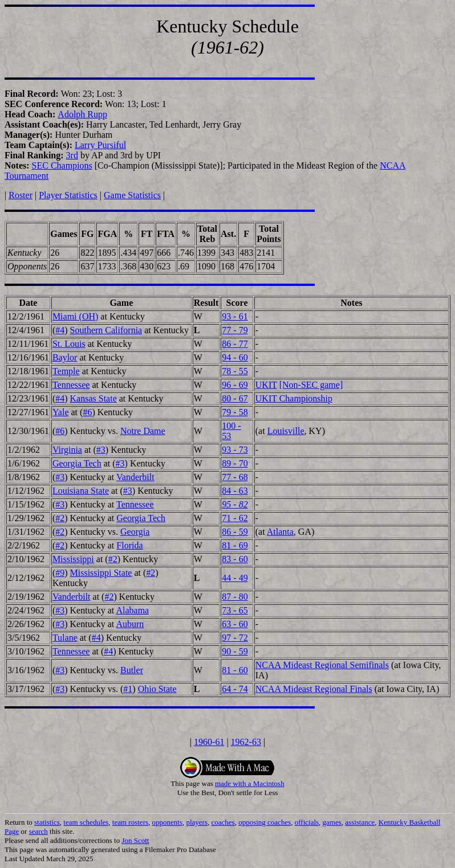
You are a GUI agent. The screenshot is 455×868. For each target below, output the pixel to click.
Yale (61, 412)
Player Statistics (68, 195)
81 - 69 (235, 545)
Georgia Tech (77, 463)
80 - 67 (235, 398)
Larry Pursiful (100, 145)
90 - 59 (235, 651)
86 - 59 (235, 532)
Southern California (106, 330)
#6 (87, 412)
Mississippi (73, 559)
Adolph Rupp (82, 114)
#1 (128, 689)
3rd (72, 155)
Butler (132, 670)
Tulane (65, 638)
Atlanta (280, 532)
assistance (360, 822)
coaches (223, 822)
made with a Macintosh (250, 783)
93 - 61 (235, 316)
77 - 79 (235, 330)
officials (307, 822)
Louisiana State (81, 491)
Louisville (286, 431)
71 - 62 (235, 518)
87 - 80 (235, 597)
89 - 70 (235, 463)
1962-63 (246, 742)
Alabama (132, 610)
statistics (47, 822)
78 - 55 (235, 371)
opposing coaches (265, 822)
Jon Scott (135, 840)
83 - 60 (235, 559)
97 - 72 (235, 638)
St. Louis (69, 344)
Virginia (67, 450)
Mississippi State (101, 573)
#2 (60, 518)
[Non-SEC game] (311, 385)
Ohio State (157, 689)
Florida (129, 545)
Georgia (135, 532)
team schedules (86, 822)
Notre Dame (143, 431)
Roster (21, 195)
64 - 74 (235, 689)
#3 (101, 450)
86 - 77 (235, 344)
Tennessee (71, 385)
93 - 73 (235, 450)
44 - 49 (235, 578)
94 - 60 (235, 357)
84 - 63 (235, 491)
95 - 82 (235, 504)
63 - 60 (235, 624)
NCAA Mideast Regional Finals (314, 689)
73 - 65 (235, 610)
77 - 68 (235, 477)
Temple (66, 371)
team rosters (130, 822)
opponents (167, 822)
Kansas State (94, 398)
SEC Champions (62, 165)
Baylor (65, 357)
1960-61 (209, 742)
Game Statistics (132, 195)
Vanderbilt (135, 477)
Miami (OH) (75, 316)
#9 (60, 573)
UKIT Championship (294, 398)
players (197, 822)
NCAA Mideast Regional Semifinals (322, 665)
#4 (60, 330)
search (38, 831)
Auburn (130, 624)
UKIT (266, 385)
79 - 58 (235, 412)
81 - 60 (235, 670)
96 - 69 (235, 385)
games (332, 822)
